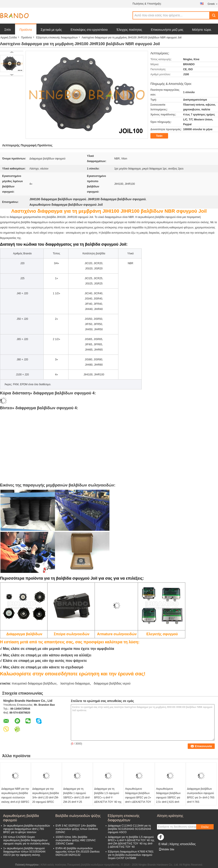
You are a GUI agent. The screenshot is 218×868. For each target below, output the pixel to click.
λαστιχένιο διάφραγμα (75, 683)
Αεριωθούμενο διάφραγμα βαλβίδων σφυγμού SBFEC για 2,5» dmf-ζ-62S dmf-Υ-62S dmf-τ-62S (168, 798)
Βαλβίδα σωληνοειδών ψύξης (78, 816)
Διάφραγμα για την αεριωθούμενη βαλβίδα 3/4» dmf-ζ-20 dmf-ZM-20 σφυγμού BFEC (46, 795)
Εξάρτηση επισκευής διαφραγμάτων (57, 38)
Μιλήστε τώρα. (202, 30)
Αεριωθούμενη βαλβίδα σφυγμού (21, 818)
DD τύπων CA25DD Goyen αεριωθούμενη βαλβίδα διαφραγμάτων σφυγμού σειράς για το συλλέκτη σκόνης (27, 840)
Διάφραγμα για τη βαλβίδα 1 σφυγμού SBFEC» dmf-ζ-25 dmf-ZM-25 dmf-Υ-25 (77, 795)
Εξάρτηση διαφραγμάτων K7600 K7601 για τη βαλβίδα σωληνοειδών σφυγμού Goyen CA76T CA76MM (131, 855)
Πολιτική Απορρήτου (27, 865)
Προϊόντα (26, 30)
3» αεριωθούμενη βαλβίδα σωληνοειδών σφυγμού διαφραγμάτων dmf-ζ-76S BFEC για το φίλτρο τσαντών (27, 829)
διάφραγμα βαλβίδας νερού (112, 683)
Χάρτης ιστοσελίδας (182, 844)
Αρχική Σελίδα (9, 38)
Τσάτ (159, 136)
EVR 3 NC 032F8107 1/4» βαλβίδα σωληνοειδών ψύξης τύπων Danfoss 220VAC (77, 829)
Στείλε (205, 827)
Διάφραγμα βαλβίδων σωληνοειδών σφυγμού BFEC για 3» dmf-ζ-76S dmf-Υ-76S (201, 795)
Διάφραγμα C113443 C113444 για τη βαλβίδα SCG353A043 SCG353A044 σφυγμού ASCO (129, 829)
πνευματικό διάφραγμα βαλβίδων (34, 683)
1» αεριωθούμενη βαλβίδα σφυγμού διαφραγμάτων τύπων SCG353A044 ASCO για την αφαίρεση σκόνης (24, 852)
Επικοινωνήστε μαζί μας (167, 30)
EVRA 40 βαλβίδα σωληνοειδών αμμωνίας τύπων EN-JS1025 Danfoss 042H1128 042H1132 (78, 852)
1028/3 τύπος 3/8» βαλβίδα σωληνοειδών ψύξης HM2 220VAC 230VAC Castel (76, 840)
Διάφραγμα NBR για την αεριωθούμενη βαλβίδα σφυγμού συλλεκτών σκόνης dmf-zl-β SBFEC (15, 795)
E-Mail (163, 844)
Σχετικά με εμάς (51, 30)
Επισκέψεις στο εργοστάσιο (89, 30)
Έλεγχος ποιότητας (129, 30)
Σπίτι (8, 30)
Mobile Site (166, 849)
